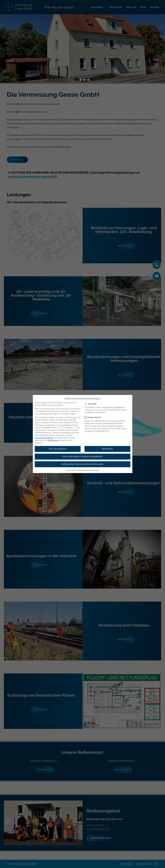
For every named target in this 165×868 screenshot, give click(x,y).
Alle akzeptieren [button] (58, 449)
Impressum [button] (96, 470)
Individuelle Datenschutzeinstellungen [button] (83, 464)
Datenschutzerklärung (44, 438)
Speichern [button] (107, 449)
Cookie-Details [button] (71, 470)
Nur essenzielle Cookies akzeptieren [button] (83, 456)
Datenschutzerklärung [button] (84, 470)
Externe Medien (94, 417)
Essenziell (92, 404)
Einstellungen (53, 440)
